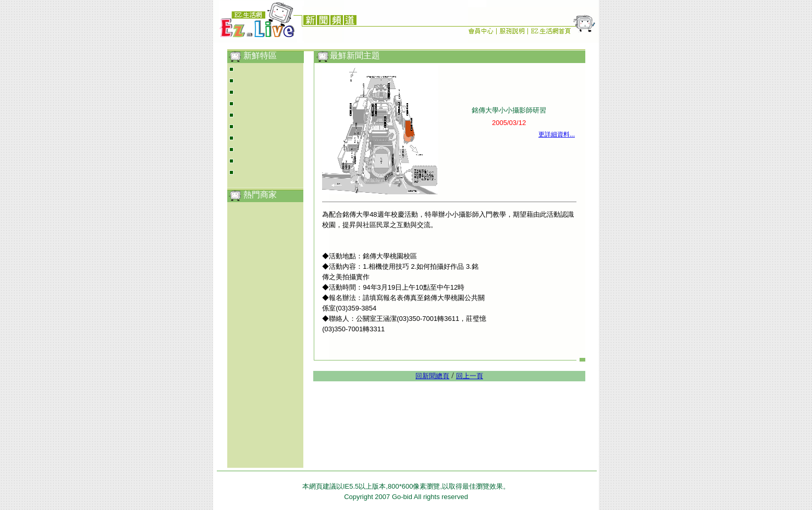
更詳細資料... (557, 134)
